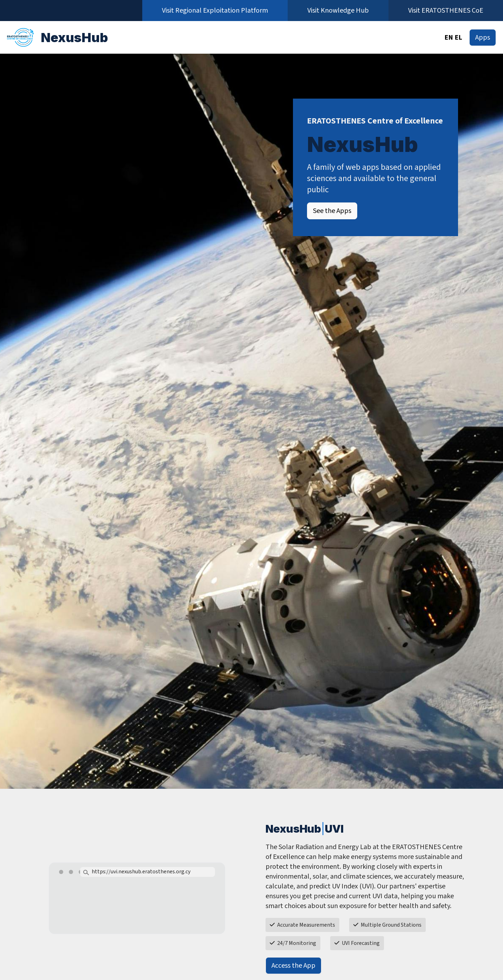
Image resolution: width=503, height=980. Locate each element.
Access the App (293, 966)
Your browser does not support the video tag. (137, 907)
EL (458, 38)
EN (449, 38)
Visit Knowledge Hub (338, 11)
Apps (483, 38)
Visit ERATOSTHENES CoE (446, 11)
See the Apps (332, 211)
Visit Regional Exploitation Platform (215, 11)
